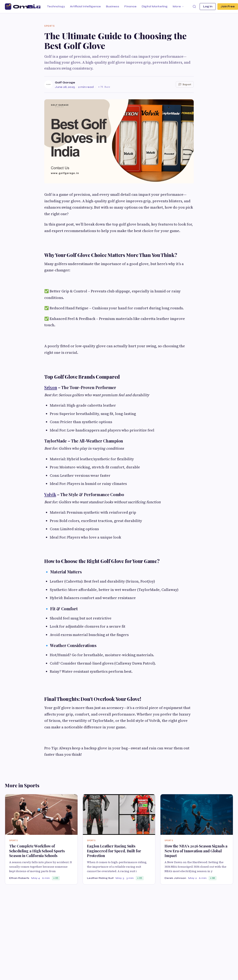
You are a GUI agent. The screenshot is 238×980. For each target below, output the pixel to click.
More (178, 7)
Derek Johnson (175, 878)
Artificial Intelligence (85, 7)
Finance (130, 7)
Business (113, 7)
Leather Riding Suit (100, 878)
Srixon (51, 387)
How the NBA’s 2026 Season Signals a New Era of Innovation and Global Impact (196, 851)
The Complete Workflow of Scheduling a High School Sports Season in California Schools (37, 851)
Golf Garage (65, 82)
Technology (56, 7)
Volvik (50, 494)
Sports (49, 26)
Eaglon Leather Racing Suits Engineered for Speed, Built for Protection (114, 851)
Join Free (228, 7)
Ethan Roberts (19, 878)
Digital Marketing (155, 7)
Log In (208, 7)
